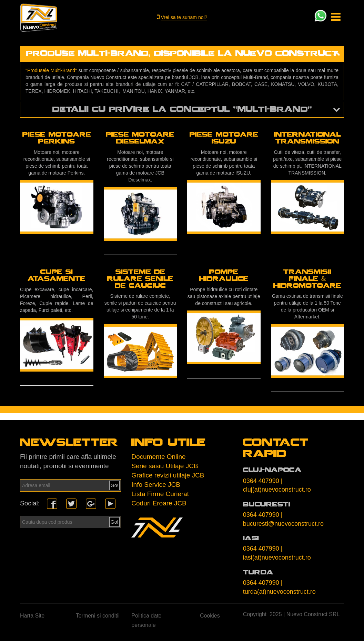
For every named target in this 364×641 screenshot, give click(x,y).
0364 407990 (261, 482)
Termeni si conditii (98, 617)
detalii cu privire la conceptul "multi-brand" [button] (182, 111)
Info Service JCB (156, 486)
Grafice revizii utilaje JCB (168, 476)
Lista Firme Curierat (160, 495)
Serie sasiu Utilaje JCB (165, 467)
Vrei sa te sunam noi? (184, 17)
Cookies (210, 617)
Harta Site (32, 617)
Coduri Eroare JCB (159, 504)
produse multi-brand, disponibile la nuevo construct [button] (182, 55)
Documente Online (158, 458)
